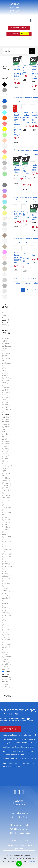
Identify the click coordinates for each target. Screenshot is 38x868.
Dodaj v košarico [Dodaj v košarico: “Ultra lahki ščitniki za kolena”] (25, 281)
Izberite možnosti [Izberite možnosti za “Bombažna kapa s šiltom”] (25, 99)
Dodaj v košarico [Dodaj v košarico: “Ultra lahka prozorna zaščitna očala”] (16, 281)
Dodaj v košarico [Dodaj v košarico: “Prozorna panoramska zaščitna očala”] (16, 241)
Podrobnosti (15, 98)
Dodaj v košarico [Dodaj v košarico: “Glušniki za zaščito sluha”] (16, 200)
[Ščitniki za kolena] (24, 207)
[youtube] (23, 792)
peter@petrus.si (20, 817)
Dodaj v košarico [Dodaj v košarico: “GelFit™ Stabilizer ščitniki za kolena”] (34, 152)
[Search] (32, 51)
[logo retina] (6, 18)
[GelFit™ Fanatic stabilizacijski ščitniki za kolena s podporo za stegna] (15, 107)
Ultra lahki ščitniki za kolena (26, 258)
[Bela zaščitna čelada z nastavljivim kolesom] (15, 59)
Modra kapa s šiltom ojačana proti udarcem (27, 171)
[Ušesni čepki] (33, 247)
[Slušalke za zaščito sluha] (33, 207)
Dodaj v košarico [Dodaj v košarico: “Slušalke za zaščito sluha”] (34, 241)
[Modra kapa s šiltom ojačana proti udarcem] (24, 159)
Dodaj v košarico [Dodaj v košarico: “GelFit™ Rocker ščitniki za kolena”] (25, 152)
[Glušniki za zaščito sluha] (15, 159)
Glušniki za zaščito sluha (17, 168)
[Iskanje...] (16, 51)
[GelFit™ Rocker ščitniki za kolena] (24, 107)
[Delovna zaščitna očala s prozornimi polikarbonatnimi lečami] (33, 59)
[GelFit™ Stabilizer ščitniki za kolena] (33, 107)
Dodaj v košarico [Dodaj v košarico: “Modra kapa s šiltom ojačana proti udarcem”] (25, 200)
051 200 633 (20, 801)
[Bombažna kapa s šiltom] (24, 59)
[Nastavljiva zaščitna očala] (33, 159)
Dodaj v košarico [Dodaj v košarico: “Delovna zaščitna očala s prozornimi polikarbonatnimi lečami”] (34, 100)
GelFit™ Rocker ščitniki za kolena (26, 117)
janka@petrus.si (20, 813)
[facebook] (15, 792)
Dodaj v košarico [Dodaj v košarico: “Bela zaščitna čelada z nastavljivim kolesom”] (16, 100)
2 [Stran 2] (28, 290)
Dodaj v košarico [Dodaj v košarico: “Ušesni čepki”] (34, 281)
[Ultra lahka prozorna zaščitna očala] (15, 247)
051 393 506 (20, 804)
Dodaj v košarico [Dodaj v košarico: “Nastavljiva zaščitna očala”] (34, 200)
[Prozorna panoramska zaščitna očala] (15, 206)
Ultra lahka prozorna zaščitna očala (18, 257)
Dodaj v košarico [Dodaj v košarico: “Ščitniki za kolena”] (25, 241)
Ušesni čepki (35, 254)
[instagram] (19, 792)
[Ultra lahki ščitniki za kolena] (24, 248)
